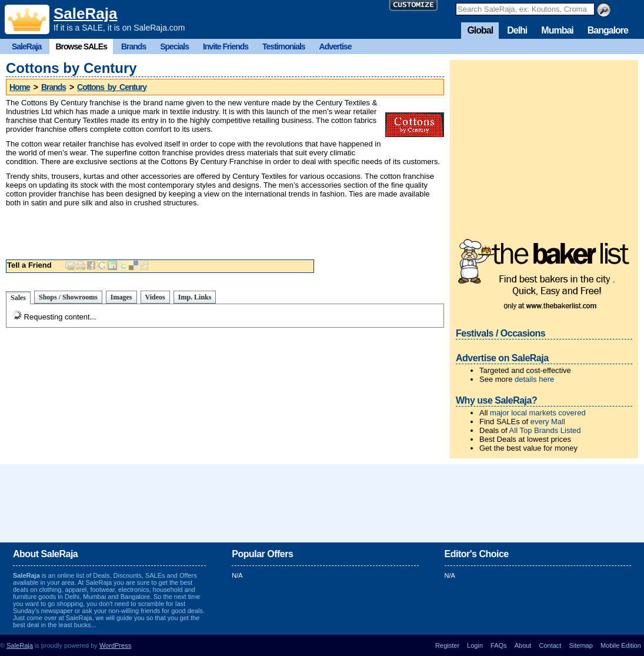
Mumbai (557, 30)
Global (480, 30)
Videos (155, 297)
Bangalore (608, 30)
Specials (174, 46)
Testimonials (284, 46)
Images (121, 297)
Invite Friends (226, 46)
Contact (550, 645)
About (523, 645)
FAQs (499, 645)
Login (475, 645)
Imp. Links (195, 297)
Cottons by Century (112, 87)
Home (20, 87)
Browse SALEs (81, 46)
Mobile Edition (621, 645)
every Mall (548, 422)
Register (447, 645)
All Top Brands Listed (545, 430)
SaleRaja (85, 14)
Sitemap (580, 645)
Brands (134, 46)
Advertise (336, 46)
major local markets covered (538, 413)
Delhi (517, 30)
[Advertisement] (225, 231)
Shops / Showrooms (68, 297)
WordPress (115, 645)
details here (534, 379)
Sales (18, 298)
